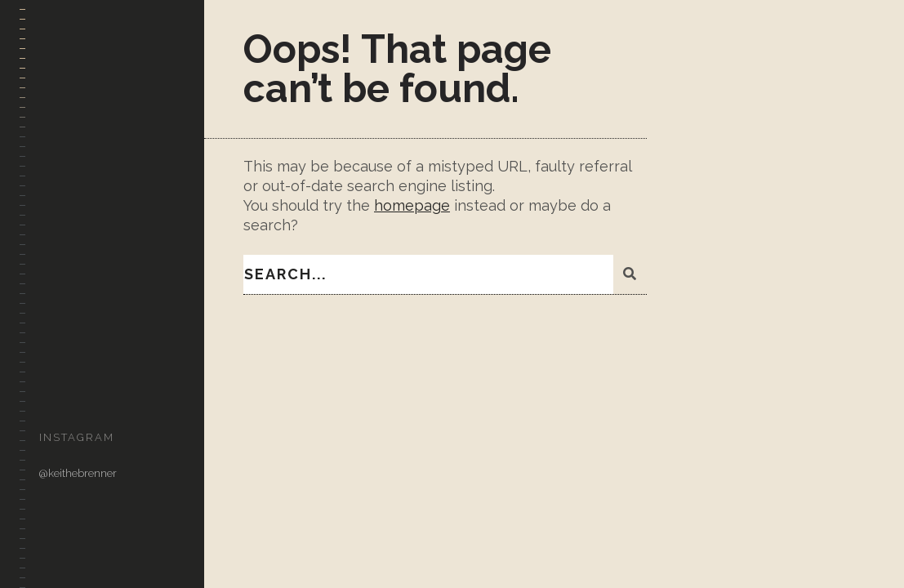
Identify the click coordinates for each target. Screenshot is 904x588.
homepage (412, 205)
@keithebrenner (78, 473)
